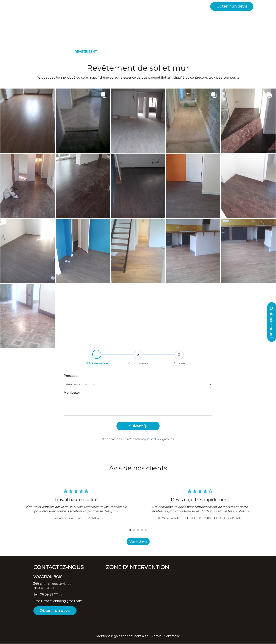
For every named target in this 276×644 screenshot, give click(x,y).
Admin (156, 636)
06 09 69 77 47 (51, 595)
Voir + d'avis (138, 542)
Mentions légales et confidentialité (122, 636)
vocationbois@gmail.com (63, 601)
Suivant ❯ (138, 430)
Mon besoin (72, 397)
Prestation (71, 380)
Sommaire (172, 636)
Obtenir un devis (232, 6)
